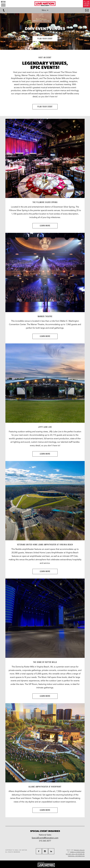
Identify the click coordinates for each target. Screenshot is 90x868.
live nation (23, 850)
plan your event (45, 39)
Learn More (45, 226)
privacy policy (79, 850)
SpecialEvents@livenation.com (45, 838)
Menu (44, 10)
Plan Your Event (45, 107)
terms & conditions (77, 852)
